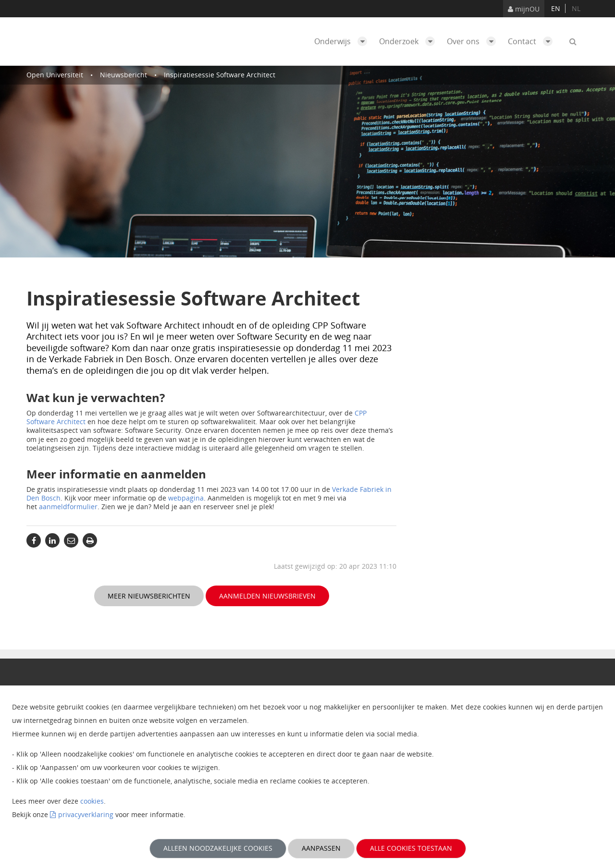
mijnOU (524, 9)
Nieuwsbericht (123, 75)
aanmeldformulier (68, 507)
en (556, 8)
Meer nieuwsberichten (149, 596)
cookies (92, 801)
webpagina (186, 498)
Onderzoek (409, 41)
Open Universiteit (55, 75)
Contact (533, 41)
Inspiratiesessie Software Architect (220, 75)
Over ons (474, 41)
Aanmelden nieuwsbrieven (267, 596)
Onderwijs (343, 41)
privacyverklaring (86, 814)
